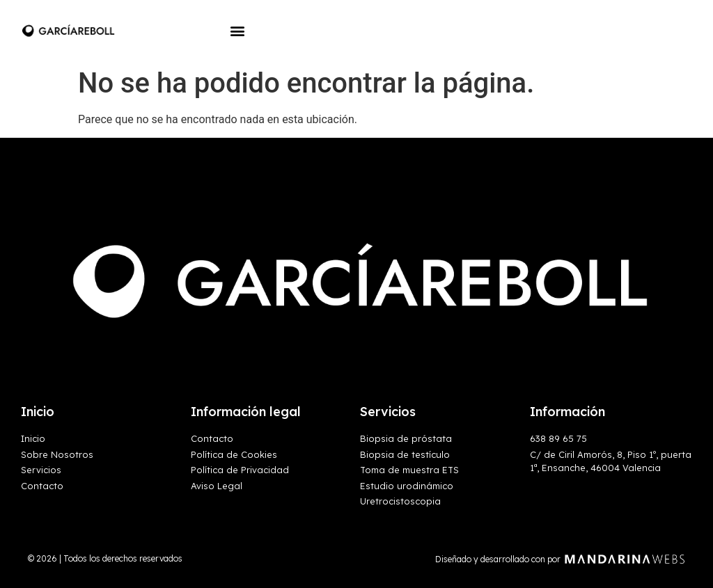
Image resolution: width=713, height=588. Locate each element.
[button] (237, 30)
